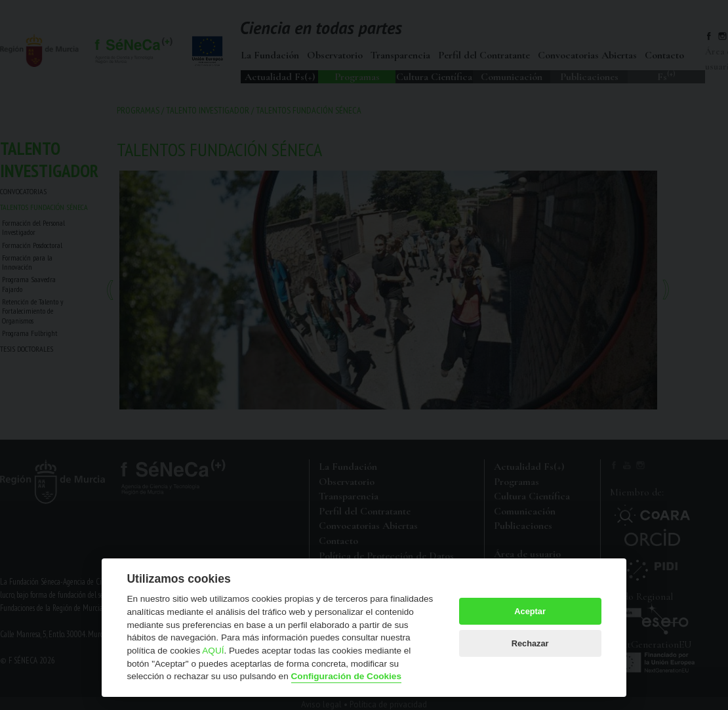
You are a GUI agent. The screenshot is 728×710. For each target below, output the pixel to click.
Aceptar (530, 611)
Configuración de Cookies (346, 676)
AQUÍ (213, 651)
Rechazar (530, 643)
